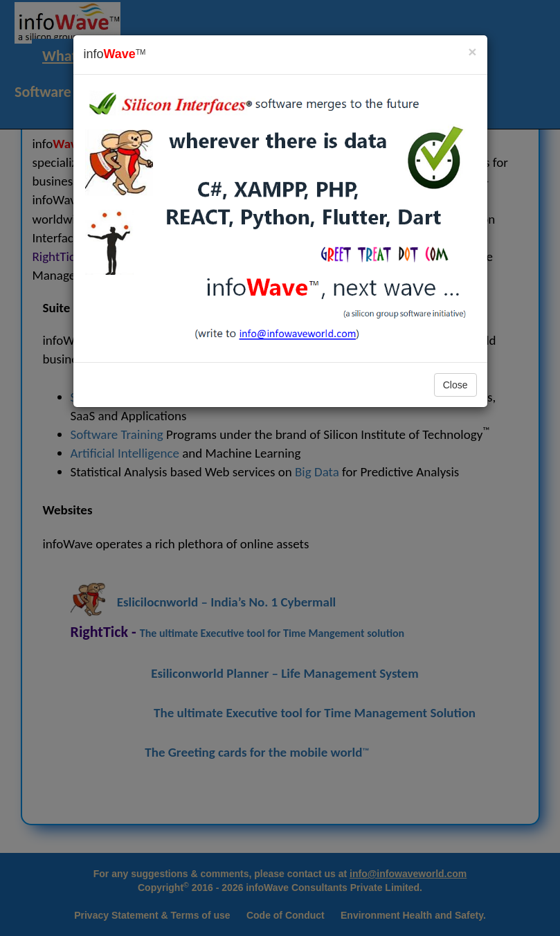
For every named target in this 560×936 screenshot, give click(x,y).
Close (455, 385)
